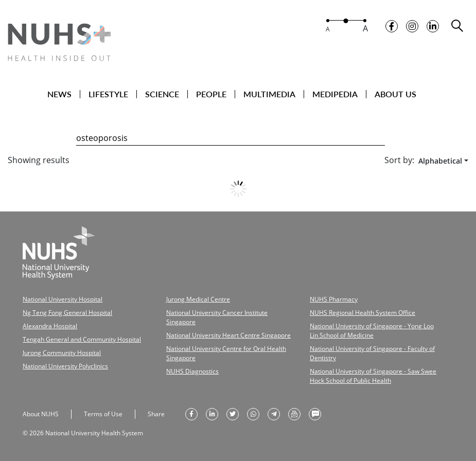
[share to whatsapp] (253, 414)
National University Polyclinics (65, 366)
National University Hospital (63, 299)
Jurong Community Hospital (62, 353)
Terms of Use (103, 414)
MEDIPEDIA (335, 94)
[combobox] (441, 161)
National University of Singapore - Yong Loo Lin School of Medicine (372, 331)
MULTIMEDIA (269, 94)
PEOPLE (211, 94)
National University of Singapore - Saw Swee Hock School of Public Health (373, 376)
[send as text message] (315, 414)
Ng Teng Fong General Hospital (67, 313)
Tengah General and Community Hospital (82, 339)
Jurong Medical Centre (198, 299)
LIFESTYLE (108, 94)
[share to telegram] (274, 414)
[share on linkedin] (212, 414)
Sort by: (399, 160)
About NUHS (41, 414)
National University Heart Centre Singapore (228, 335)
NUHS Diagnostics (192, 371)
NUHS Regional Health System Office (363, 313)
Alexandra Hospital (50, 326)
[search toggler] (458, 26)
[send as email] (294, 414)
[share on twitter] (233, 414)
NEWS (59, 94)
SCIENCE (162, 94)
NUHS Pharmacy (334, 299)
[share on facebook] (191, 414)
